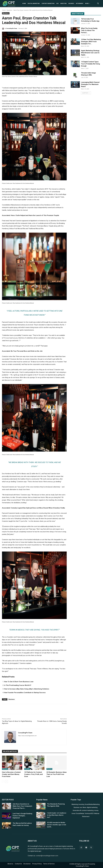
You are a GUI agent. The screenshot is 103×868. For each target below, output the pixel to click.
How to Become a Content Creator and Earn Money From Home (11, 774)
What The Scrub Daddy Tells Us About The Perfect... (89, 30)
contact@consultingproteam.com (47, 856)
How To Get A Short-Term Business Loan (19, 682)
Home (4, 10)
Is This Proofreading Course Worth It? (18, 685)
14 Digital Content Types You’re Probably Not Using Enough (90, 64)
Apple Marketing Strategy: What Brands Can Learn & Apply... (90, 53)
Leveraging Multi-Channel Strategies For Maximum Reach (90, 84)
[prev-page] (3, 781)
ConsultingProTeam (12, 28)
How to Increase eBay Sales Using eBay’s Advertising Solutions (27, 689)
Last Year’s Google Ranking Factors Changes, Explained (22, 816)
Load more (86, 93)
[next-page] (6, 781)
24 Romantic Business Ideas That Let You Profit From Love (57, 774)
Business (10, 10)
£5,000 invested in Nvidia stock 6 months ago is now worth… (57, 825)
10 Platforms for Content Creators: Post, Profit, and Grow (33, 774)
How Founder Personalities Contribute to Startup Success (25, 693)
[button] (98, 3)
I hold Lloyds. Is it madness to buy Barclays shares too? (57, 815)
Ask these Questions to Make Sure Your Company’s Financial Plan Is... (22, 806)
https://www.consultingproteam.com (27, 736)
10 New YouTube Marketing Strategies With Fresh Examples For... (91, 42)
